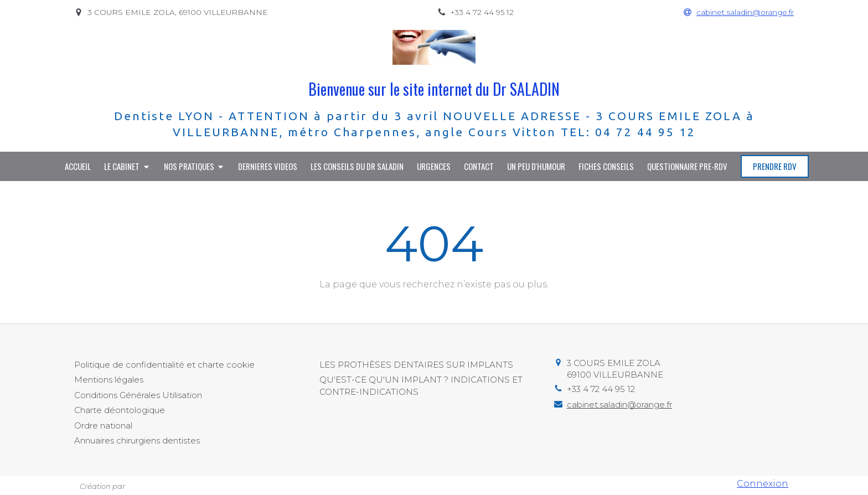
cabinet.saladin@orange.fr (619, 404)
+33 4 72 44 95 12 (601, 389)
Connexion (763, 484)
